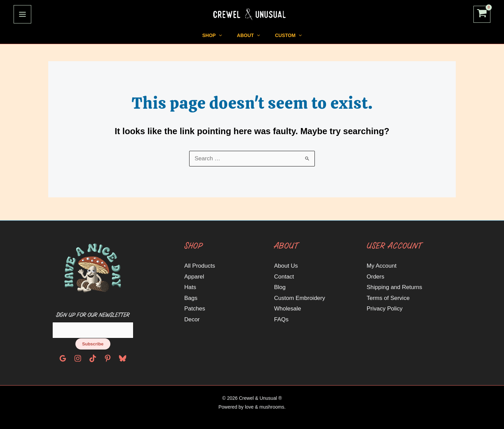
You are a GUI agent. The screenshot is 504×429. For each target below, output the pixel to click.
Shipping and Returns (395, 287)
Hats (190, 287)
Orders (376, 277)
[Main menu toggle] (22, 14)
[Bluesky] (123, 358)
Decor (192, 319)
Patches (195, 309)
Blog (280, 287)
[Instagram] (78, 358)
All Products (200, 266)
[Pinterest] (108, 358)
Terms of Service (388, 298)
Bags (191, 298)
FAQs (281, 319)
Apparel (194, 277)
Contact (284, 277)
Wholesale (287, 309)
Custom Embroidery (300, 298)
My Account (382, 266)
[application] (204, 35)
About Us (286, 266)
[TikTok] (93, 358)
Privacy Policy (385, 309)
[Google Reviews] (63, 358)
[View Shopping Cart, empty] (482, 14)
